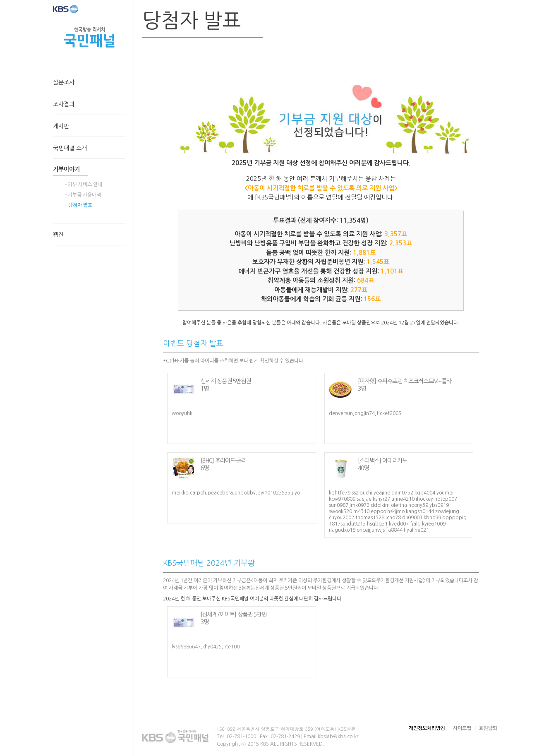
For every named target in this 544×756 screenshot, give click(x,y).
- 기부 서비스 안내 (84, 185)
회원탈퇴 (488, 728)
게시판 (61, 126)
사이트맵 (462, 728)
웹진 (58, 235)
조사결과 (64, 104)
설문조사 (64, 82)
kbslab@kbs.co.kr (338, 737)
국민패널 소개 (70, 148)
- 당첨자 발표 (79, 205)
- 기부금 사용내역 (83, 195)
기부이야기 (66, 169)
